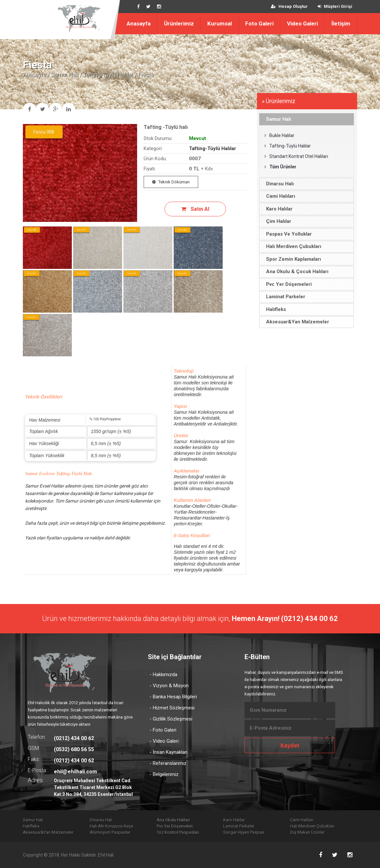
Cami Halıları (302, 820)
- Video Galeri (164, 741)
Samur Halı (65, 75)
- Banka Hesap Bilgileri (173, 697)
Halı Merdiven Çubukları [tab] (292, 246)
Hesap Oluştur (289, 6)
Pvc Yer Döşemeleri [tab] (287, 284)
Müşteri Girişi (335, 6)
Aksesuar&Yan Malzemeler (48, 832)
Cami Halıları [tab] (279, 196)
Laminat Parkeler (239, 826)
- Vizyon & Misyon (169, 686)
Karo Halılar (234, 820)
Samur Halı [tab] (277, 119)
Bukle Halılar (279, 135)
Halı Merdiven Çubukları (312, 826)
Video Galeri (302, 23)
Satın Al (195, 209)
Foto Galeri (259, 23)
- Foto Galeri (163, 730)
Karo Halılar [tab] (277, 209)
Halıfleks (31, 826)
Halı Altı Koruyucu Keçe (111, 826)
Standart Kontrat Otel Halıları (296, 156)
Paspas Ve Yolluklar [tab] (287, 234)
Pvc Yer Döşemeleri (175, 826)
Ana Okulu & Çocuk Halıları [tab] (295, 271)
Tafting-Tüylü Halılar (108, 75)
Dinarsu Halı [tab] (278, 184)
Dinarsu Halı (101, 820)
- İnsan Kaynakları (168, 752)
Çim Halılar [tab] (277, 221)
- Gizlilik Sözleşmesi (171, 719)
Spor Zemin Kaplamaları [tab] (292, 259)
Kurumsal (220, 23)
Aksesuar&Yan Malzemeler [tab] (296, 322)
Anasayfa (139, 23)
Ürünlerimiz (179, 23)
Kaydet (290, 745)
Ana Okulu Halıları (173, 820)
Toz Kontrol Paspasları (178, 832)
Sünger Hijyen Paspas (244, 832)
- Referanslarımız (168, 763)
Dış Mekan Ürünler (307, 832)
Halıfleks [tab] (274, 309)
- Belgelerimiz (164, 774)
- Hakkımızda (163, 674)
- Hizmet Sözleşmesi (172, 708)
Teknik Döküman (171, 182)
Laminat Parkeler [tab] (284, 297)
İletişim (341, 23)
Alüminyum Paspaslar (110, 832)
